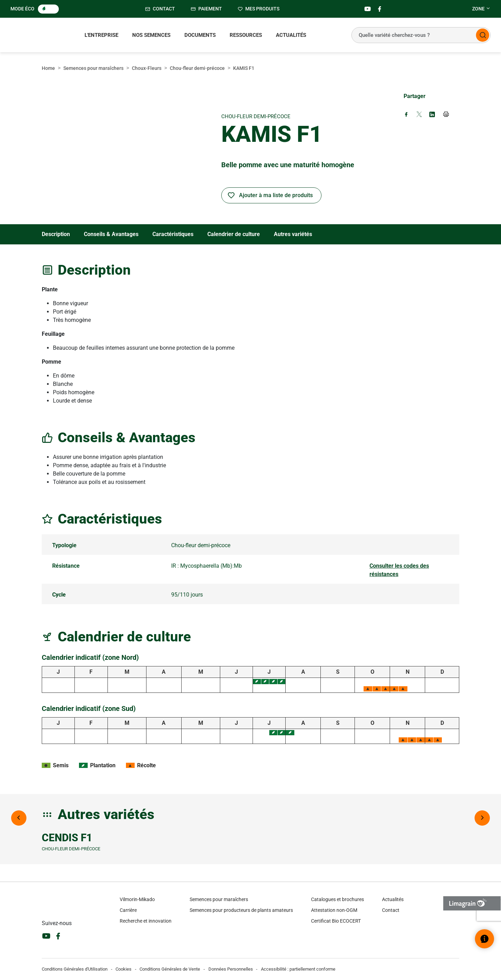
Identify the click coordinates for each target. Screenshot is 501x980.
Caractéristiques (173, 234)
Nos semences (151, 35)
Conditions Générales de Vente (170, 969)
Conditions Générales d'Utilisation (75, 969)
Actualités (291, 35)
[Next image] (482, 818)
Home (48, 68)
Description (56, 234)
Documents (200, 35)
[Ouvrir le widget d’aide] (484, 939)
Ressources (246, 35)
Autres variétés (293, 234)
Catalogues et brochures (337, 899)
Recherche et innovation (146, 921)
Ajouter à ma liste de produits (276, 195)
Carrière (128, 910)
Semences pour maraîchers (93, 68)
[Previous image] (19, 818)
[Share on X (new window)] (419, 115)
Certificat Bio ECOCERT (336, 921)
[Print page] (446, 115)
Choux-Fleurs (147, 68)
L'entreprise (101, 35)
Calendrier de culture (234, 234)
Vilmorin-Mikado (137, 899)
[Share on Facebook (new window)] (406, 115)
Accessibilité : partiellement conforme (298, 969)
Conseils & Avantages (111, 234)
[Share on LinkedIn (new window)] (432, 115)
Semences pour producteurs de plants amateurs (241, 910)
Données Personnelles (231, 969)
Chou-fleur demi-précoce (197, 68)
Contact (391, 910)
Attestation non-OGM (334, 910)
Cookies (124, 969)
